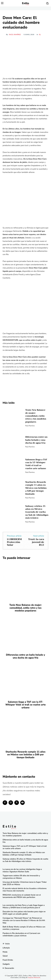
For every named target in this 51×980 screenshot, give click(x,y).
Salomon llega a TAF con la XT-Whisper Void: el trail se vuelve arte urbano (36, 464)
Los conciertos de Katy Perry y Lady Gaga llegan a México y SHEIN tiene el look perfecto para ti (24, 906)
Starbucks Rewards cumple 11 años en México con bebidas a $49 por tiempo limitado (36, 488)
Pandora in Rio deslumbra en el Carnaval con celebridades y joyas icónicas (21, 934)
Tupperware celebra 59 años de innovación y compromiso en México (21, 877)
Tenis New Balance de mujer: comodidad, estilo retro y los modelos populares (36, 416)
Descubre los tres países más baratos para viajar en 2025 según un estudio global (24, 913)
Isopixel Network (34, 977)
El (40, 35)
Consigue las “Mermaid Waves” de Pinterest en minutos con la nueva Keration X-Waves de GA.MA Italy (24, 920)
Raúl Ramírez (15, 35)
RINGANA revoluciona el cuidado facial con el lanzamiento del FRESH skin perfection (22, 896)
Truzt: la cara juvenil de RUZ (36, 542)
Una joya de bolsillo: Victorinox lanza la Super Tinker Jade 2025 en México (25, 883)
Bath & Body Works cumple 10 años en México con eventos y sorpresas (24, 928)
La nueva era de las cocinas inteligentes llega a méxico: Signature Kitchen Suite (22, 870)
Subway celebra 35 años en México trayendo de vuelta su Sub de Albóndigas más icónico (37, 512)
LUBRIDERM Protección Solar (14, 542)
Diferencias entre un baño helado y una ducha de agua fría (36, 440)
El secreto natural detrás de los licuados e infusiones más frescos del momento (25, 890)
